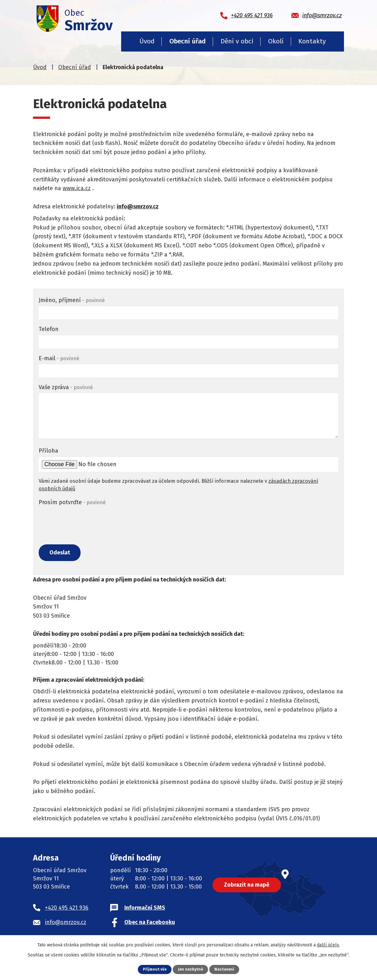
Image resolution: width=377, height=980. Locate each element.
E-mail (59, 358)
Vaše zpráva (66, 387)
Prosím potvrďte (72, 502)
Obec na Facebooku (150, 923)
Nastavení (225, 969)
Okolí (276, 41)
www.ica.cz (77, 188)
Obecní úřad (187, 41)
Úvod (147, 41)
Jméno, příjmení (72, 300)
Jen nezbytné (191, 969)
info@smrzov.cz (138, 206)
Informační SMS (145, 909)
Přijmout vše (154, 969)
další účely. (328, 945)
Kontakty (312, 41)
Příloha (48, 451)
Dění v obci (237, 41)
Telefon (49, 329)
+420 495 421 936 (67, 909)
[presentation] (87, 521)
